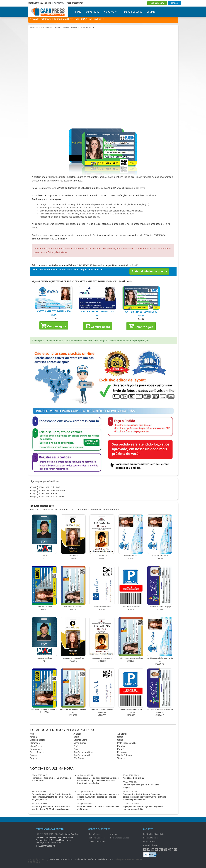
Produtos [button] (110, 12)
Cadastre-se (92, 12)
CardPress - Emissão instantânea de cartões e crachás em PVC (81, 859)
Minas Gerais (80, 743)
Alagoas (78, 734)
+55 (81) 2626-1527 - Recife (44, 493)
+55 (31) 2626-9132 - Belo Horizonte (48, 490)
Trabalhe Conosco (132, 12)
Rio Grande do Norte (84, 752)
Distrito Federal (37, 740)
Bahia (76, 737)
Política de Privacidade (154, 834)
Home (78, 12)
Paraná (121, 749)
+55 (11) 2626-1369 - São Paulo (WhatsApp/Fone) (58, 834)
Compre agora (54, 325)
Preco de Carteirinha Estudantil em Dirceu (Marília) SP (74, 27)
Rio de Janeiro (37, 752)
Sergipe (34, 758)
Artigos (114, 834)
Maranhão (35, 743)
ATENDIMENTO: (34, 3)
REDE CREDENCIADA (75, 3)
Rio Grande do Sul (83, 755)
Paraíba (121, 746)
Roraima (34, 755)
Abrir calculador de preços (149, 271)
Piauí (76, 749)
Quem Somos (95, 834)
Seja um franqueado (120, 838)
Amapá (33, 737)
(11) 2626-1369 (46, 3)
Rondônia (122, 752)
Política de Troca (151, 838)
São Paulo (79, 758)
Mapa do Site (149, 841)
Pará (76, 746)
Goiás (120, 740)
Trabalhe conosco (97, 838)
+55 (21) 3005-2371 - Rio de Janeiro (48, 497)
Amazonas (122, 734)
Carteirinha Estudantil (44, 27)
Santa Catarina (125, 755)
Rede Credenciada (97, 841)
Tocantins (122, 758)
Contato (151, 12)
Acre (32, 734)
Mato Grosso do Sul (127, 743)
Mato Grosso (36, 746)
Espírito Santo (80, 740)
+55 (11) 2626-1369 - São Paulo (46, 487)
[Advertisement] (103, 56)
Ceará (120, 737)
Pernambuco (36, 749)
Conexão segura (151, 845)
